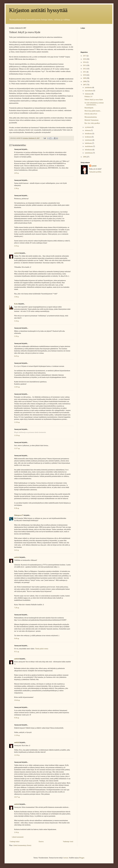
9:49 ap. (17, 638)
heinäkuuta (89, 134)
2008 (85, 81)
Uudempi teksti (15, 842)
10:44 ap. (17, 700)
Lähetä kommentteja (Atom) (22, 845)
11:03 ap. (17, 387)
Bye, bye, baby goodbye (92, 123)
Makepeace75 (19, 515)
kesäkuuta (88, 137)
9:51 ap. (17, 652)
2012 (85, 69)
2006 (85, 157)
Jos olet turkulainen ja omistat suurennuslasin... (94, 104)
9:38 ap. (17, 508)
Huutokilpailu (89, 108)
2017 (85, 56)
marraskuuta (89, 91)
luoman (66, 858)
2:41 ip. (17, 550)
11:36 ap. (17, 422)
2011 (85, 72)
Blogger (82, 858)
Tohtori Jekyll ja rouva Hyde (94, 100)
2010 (85, 75)
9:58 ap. (17, 718)
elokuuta (88, 130)
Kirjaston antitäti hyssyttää (38, 10)
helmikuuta (89, 150)
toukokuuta (89, 140)
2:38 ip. (17, 188)
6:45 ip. (17, 356)
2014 (85, 62)
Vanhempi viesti (68, 842)
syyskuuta (88, 127)
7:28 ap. (17, 608)
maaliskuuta (89, 146)
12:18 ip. (17, 755)
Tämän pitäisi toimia (42, 649)
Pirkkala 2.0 (88, 97)
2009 (85, 78)
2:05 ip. (17, 173)
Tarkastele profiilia (95, 172)
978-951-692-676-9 (91, 114)
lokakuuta (88, 94)
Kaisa (16, 304)
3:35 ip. (17, 246)
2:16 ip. (17, 832)
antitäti (17, 253)
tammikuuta (89, 153)
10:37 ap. (17, 797)
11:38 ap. (17, 735)
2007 (85, 85)
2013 (85, 65)
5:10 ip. (17, 321)
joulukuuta (88, 87)
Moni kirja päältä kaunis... (93, 111)
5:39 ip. (17, 336)
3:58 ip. (17, 297)
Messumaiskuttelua (91, 117)
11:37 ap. (17, 448)
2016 (85, 59)
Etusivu (41, 842)
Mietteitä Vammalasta (91, 120)
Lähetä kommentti (18, 837)
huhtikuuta (88, 143)
